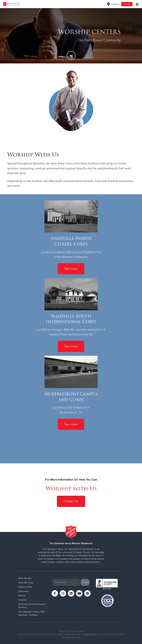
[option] (71, 36)
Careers (22, 600)
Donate (127, 4)
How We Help (26, 583)
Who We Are (25, 578)
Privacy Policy (90, 634)
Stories (22, 596)
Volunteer (23, 591)
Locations (113, 4)
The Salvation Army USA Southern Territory (31, 613)
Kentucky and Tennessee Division (32, 606)
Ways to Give (25, 587)
